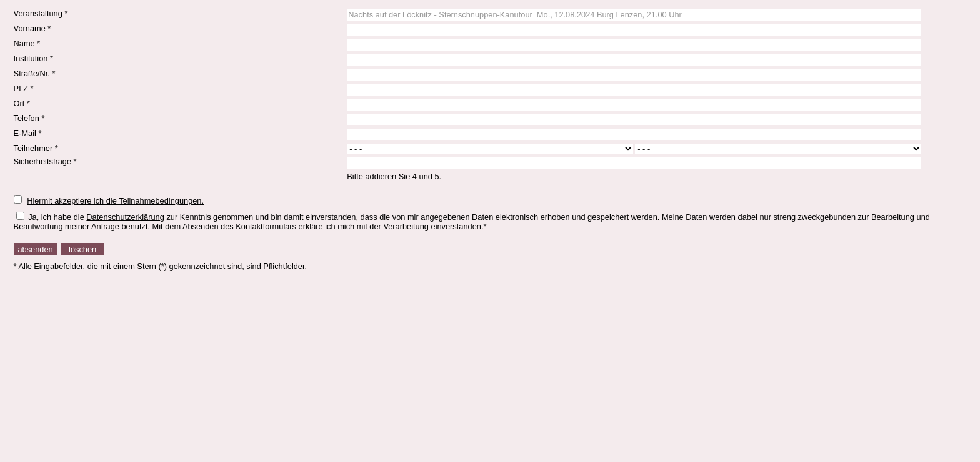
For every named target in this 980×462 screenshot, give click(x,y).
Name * (27, 43)
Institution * (33, 58)
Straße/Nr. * (35, 73)
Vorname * (32, 28)
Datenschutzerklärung (125, 217)
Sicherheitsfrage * (45, 161)
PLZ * (24, 88)
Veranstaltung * (41, 13)
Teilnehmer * (36, 148)
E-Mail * (28, 133)
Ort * (22, 103)
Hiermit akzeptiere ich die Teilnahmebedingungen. (115, 201)
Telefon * (29, 118)
